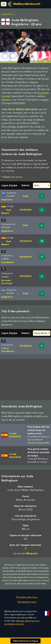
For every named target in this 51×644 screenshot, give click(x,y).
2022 (26, 293)
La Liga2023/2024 (15, 456)
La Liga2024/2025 (15, 435)
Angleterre (7, 200)
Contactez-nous (27, 602)
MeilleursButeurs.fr (27, 4)
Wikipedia (32, 553)
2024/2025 (25, 210)
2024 (26, 225)
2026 (26, 196)
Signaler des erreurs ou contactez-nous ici (22, 622)
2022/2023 (25, 276)
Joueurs (7, 14)
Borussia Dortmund (7, 282)
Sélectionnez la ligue (26, 641)
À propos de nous (27, 597)
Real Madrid (6, 212)
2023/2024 (26, 241)
